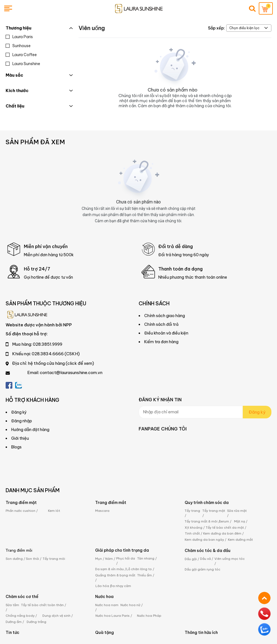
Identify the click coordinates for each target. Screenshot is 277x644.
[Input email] (191, 412)
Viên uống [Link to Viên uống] (92, 28)
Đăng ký (257, 412)
